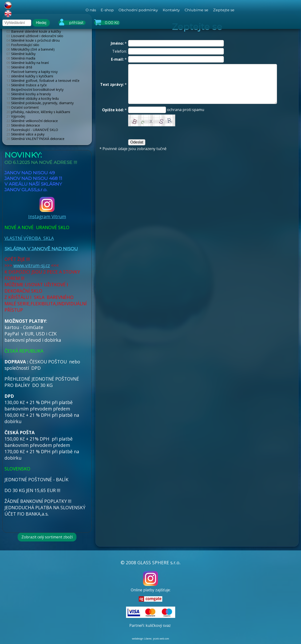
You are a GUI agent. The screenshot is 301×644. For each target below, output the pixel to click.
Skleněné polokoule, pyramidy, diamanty (40, 103)
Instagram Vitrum (47, 213)
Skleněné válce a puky (25, 134)
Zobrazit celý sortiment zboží (47, 537)
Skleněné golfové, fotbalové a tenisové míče (43, 81)
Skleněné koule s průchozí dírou (33, 40)
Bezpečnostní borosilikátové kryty (35, 89)
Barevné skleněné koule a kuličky (34, 31)
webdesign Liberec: (142, 639)
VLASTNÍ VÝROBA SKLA (29, 238)
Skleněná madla (21, 58)
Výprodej (16, 116)
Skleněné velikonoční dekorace (32, 121)
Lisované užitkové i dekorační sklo (35, 36)
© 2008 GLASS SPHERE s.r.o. (151, 563)
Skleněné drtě (19, 67)
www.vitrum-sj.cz (32, 265)
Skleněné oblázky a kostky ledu (33, 98)
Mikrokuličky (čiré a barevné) (30, 49)
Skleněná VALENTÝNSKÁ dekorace (35, 139)
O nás (90, 10)
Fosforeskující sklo (23, 45)
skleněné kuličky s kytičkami (30, 76)
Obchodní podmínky (138, 10)
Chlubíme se (197, 10)
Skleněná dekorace (23, 125)
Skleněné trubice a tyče (27, 85)
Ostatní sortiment (23, 107)
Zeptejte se (224, 10)
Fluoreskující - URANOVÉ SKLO (32, 130)
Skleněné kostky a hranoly (29, 94)
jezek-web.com (161, 639)
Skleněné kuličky (21, 54)
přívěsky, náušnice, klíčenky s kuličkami (38, 112)
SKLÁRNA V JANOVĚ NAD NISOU (41, 249)
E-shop (107, 10)
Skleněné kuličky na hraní (28, 63)
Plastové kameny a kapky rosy (32, 72)
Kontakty (171, 10)
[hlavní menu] (160, 10)
